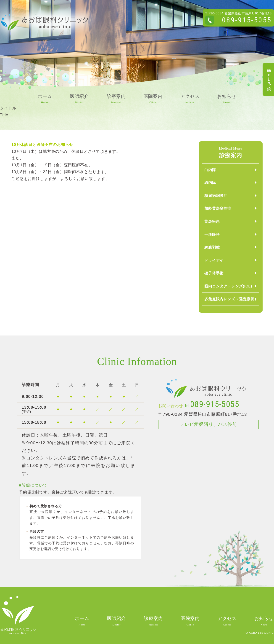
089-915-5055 (247, 20)
